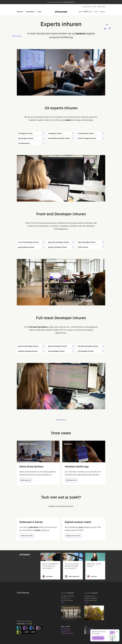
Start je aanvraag (87, 7)
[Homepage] (61, 12)
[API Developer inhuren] (103, 351)
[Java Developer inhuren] (73, 351)
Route (63, 603)
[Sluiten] (117, 632)
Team (96, 12)
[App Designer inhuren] (43, 138)
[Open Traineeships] (35, 12)
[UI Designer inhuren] (73, 133)
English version (101, 7)
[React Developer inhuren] (103, 242)
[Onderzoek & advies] (27, 536)
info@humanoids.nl (67, 633)
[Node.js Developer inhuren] (73, 346)
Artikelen (102, 12)
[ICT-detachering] (43, 143)
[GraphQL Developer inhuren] (43, 351)
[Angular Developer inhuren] (73, 247)
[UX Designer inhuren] (43, 133)
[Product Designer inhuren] (103, 138)
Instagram (89, 629)
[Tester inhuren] (103, 247)
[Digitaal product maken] (73, 536)
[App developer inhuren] (43, 247)
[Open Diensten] (24, 12)
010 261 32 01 (65, 629)
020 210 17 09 (65, 631)
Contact (94, 7)
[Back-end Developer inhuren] (43, 346)
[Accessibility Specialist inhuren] (73, 138)
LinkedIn (88, 631)
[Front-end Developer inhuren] (43, 242)
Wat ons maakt (85, 12)
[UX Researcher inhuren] (103, 133)
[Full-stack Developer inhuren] (103, 346)
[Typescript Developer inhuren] (73, 242)
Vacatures (89, 633)
